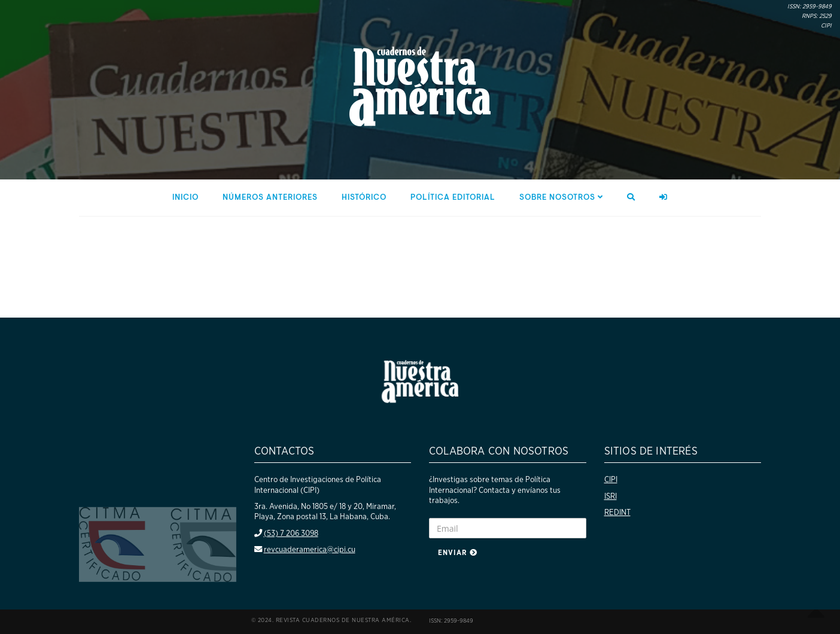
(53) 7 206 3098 (291, 534)
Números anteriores (270, 198)
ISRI (611, 496)
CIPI (611, 480)
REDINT (617, 513)
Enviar (458, 553)
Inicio (185, 198)
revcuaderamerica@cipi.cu (310, 550)
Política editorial (453, 198)
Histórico (364, 198)
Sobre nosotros (561, 197)
